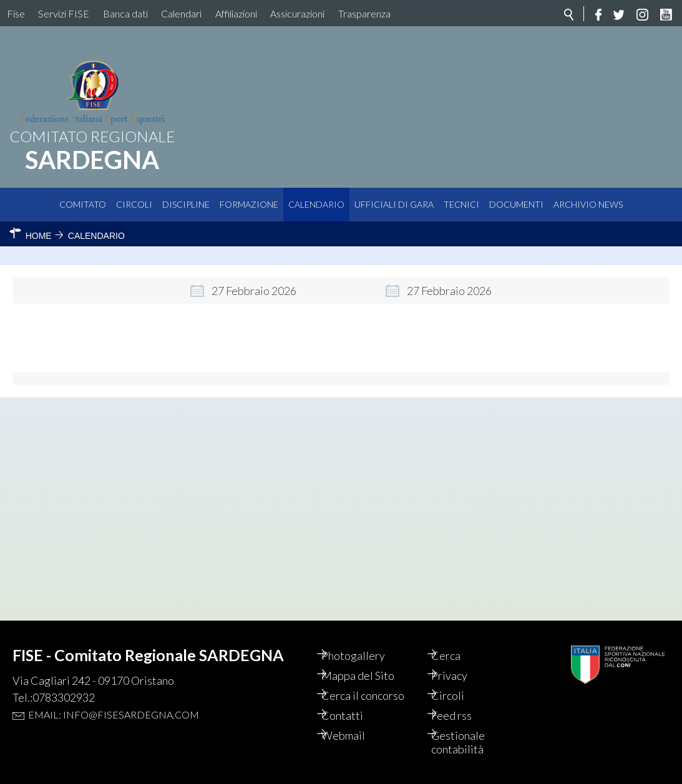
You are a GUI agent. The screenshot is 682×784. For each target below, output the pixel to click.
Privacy (461, 675)
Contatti (353, 715)
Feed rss (463, 715)
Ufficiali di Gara (394, 204)
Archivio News (588, 204)
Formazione (249, 204)
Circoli (134, 204)
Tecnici (461, 204)
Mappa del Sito (369, 675)
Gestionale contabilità (470, 742)
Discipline (186, 204)
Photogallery (364, 656)
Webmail (354, 735)
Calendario (316, 204)
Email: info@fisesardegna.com (114, 714)
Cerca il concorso (374, 695)
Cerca (458, 656)
